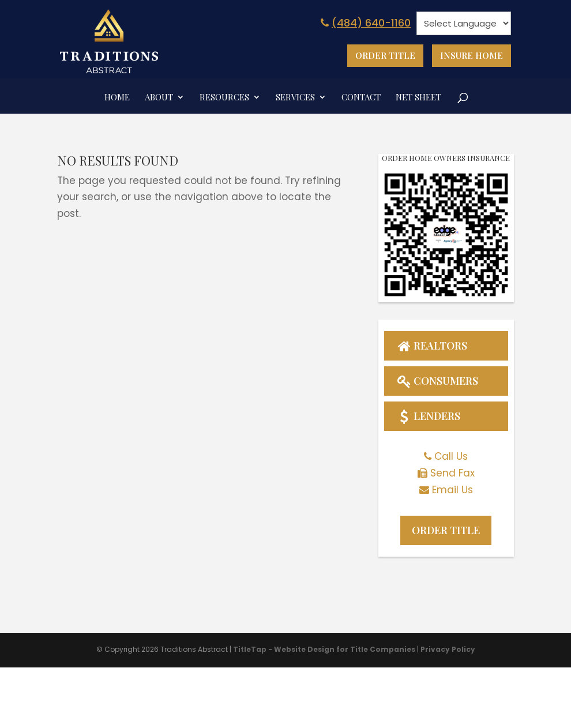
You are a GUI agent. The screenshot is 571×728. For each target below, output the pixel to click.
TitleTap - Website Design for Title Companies (324, 649)
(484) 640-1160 (365, 23)
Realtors (431, 346)
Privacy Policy (448, 649)
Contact (361, 98)
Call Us (451, 456)
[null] (464, 23)
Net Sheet (418, 98)
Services (295, 98)
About (159, 98)
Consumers (437, 381)
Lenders (428, 416)
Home (117, 98)
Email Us (452, 490)
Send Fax (452, 473)
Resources (224, 98)
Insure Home (472, 55)
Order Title (385, 55)
